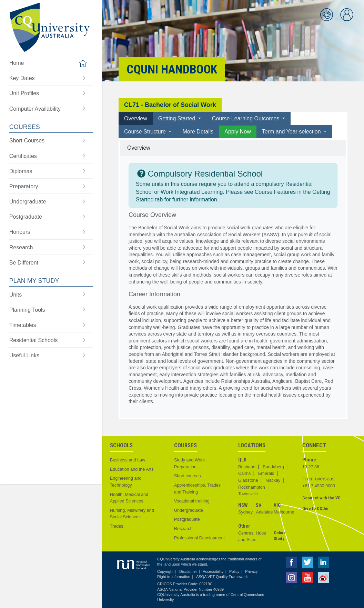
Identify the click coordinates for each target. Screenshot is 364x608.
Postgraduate (187, 519)
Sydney (245, 512)
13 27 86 (311, 467)
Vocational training (192, 501)
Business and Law (128, 460)
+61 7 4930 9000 (319, 486)
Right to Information (174, 577)
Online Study (280, 536)
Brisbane (247, 467)
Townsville (248, 494)
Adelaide (264, 512)
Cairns (244, 474)
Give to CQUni (315, 509)
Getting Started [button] (178, 118)
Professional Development (199, 538)
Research (183, 529)
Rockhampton (252, 487)
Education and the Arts (132, 469)
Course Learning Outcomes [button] (246, 118)
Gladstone (248, 480)
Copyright (165, 571)
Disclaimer (188, 571)
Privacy (251, 571)
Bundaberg (273, 467)
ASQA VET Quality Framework (222, 577)
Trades (117, 526)
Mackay (273, 480)
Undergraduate (189, 510)
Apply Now (237, 132)
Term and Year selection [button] (292, 132)
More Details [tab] (198, 132)
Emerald (266, 474)
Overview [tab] (136, 118)
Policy (234, 571)
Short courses (188, 476)
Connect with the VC (321, 498)
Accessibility (213, 571)
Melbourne (284, 512)
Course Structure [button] (146, 132)
